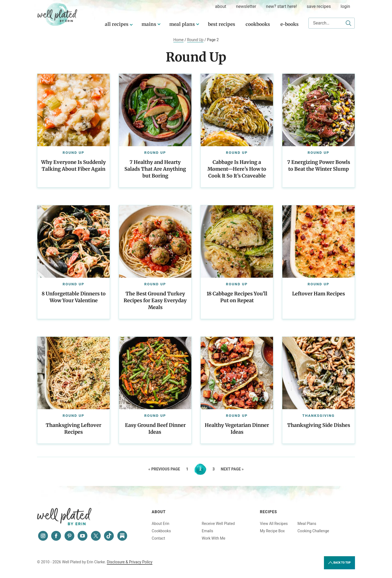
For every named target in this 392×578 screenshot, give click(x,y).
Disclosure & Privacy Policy (129, 562)
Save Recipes (319, 6)
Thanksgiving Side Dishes (319, 425)
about (221, 6)
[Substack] (122, 536)
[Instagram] (43, 536)
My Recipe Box (272, 531)
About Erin (160, 524)
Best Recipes (222, 24)
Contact (158, 538)
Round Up (195, 40)
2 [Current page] (203, 469)
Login (345, 6)
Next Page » (232, 469)
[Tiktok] (109, 536)
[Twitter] (96, 536)
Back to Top (339, 563)
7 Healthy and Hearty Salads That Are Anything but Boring (155, 169)
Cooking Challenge (313, 531)
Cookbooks (258, 24)
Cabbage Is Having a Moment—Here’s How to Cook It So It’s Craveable (237, 169)
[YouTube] (82, 536)
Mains (149, 24)
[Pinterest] (69, 536)
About (159, 512)
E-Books (290, 24)
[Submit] (348, 23)
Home (179, 40)
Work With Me (214, 538)
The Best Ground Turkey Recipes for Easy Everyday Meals (155, 300)
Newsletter (246, 6)
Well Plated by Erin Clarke (57, 14)
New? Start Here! (281, 6)
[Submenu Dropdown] (159, 24)
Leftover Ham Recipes (318, 294)
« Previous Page (164, 469)
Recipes (269, 512)
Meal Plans (182, 24)
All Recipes (117, 24)
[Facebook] (56, 536)
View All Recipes (274, 524)
